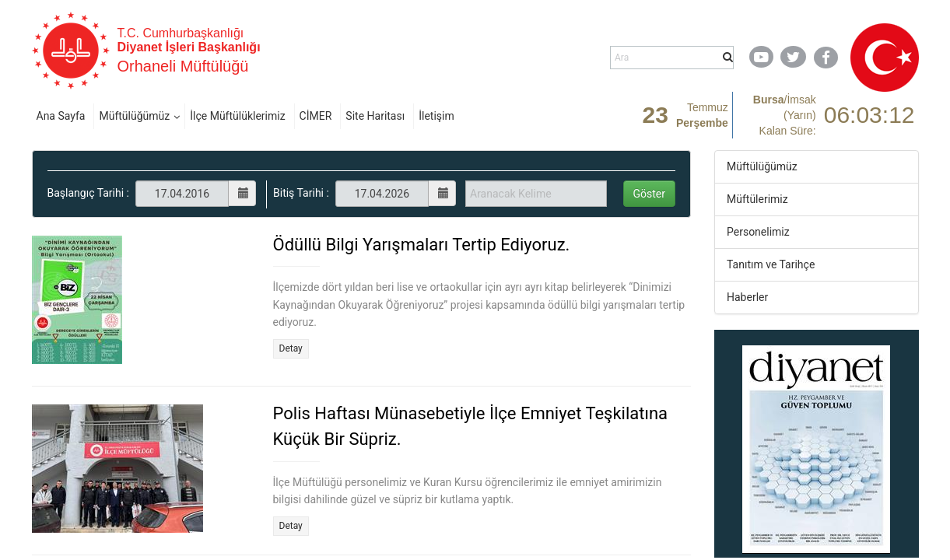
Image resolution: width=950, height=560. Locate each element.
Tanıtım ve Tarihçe (771, 264)
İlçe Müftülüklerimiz (237, 116)
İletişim (436, 116)
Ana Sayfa (61, 116)
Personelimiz (758, 232)
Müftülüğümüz (134, 116)
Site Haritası (375, 116)
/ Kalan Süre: (785, 115)
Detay (291, 348)
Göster (650, 194)
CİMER (316, 116)
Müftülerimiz (757, 199)
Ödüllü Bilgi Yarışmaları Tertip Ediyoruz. (422, 245)
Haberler (747, 297)
